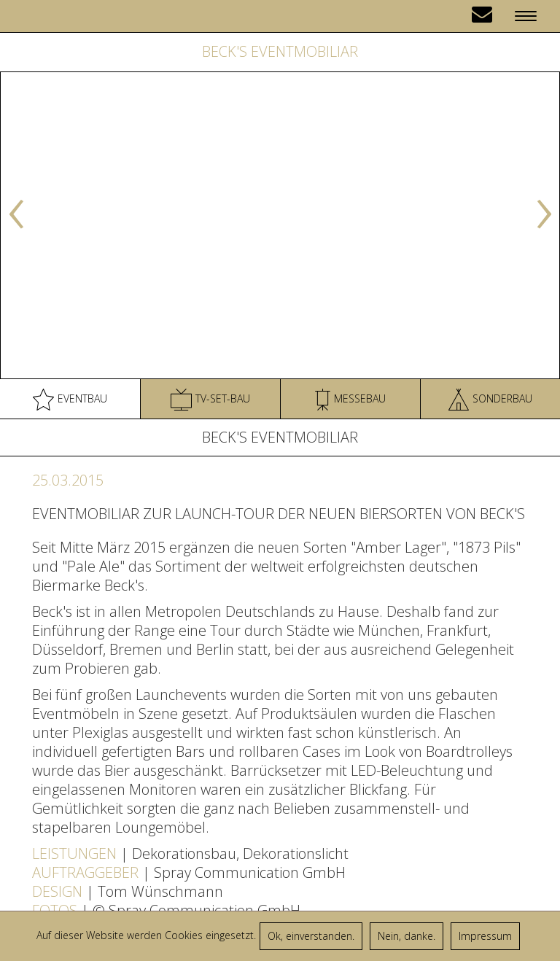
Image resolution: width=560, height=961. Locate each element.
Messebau (350, 400)
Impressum (485, 936)
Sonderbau (491, 400)
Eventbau (70, 400)
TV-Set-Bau (211, 400)
